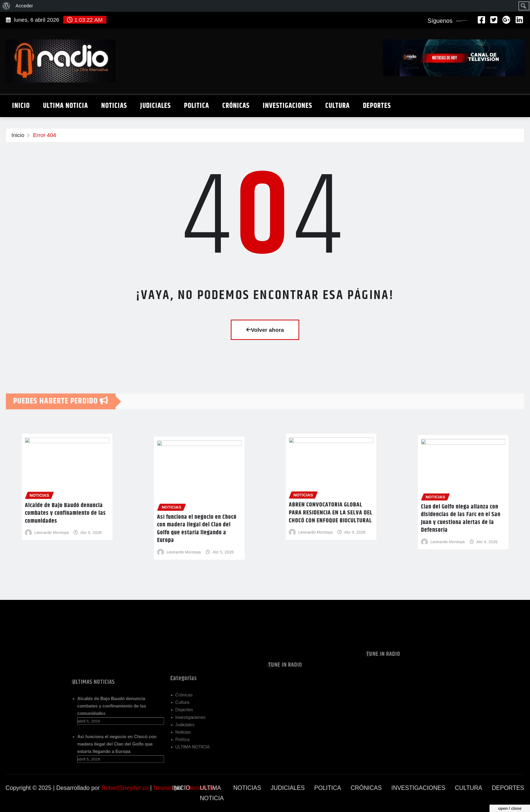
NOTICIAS (114, 106)
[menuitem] (6, 6)
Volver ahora (265, 330)
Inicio (18, 135)
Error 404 (45, 135)
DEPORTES (377, 106)
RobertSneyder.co (125, 788)
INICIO (21, 106)
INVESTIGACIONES (287, 106)
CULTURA (338, 106)
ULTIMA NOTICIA (66, 106)
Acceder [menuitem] (24, 6)
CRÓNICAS (236, 106)
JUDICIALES (156, 106)
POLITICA (197, 106)
